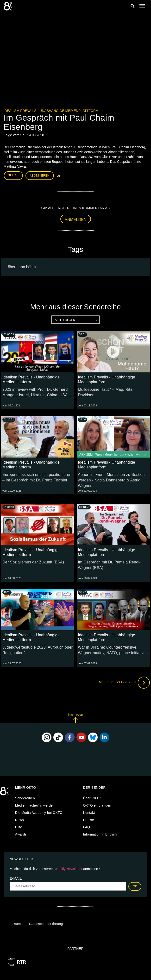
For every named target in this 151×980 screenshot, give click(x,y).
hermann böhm (23, 267)
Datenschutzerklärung (46, 924)
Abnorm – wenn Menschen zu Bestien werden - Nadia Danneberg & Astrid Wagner (111, 480)
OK (135, 886)
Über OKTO (92, 798)
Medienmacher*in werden (35, 805)
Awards (21, 834)
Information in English (100, 834)
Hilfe (19, 827)
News (19, 820)
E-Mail (16, 878)
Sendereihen (25, 798)
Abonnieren (40, 176)
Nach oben (75, 718)
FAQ (86, 827)
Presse (88, 820)
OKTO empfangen (97, 805)
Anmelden (76, 220)
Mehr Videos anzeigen (124, 683)
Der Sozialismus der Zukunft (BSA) (33, 562)
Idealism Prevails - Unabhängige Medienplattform (51, 111)
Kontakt (89, 813)
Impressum (12, 924)
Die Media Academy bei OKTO (39, 813)
